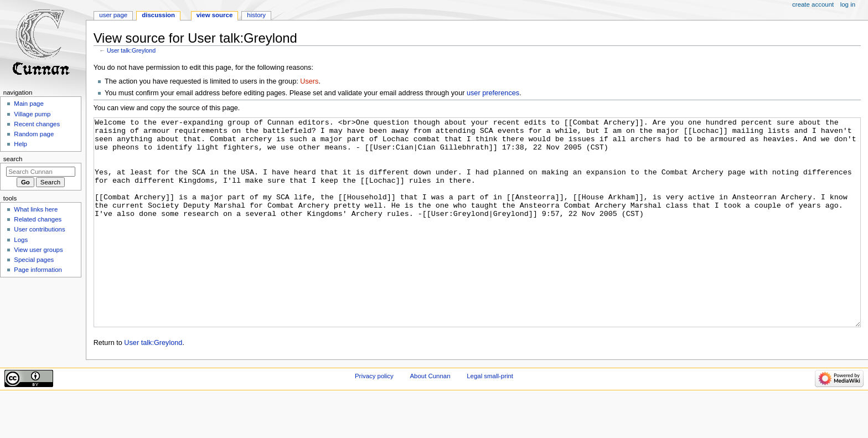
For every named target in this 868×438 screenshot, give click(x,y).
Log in (848, 4)
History (256, 15)
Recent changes (37, 124)
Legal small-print (490, 418)
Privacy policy (374, 418)
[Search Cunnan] (41, 172)
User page (113, 15)
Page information (38, 270)
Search (13, 159)
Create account (813, 4)
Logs (21, 240)
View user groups (38, 250)
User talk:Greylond (131, 50)
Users (309, 81)
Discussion (158, 15)
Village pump (32, 114)
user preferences (493, 93)
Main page (29, 104)
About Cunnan (430, 418)
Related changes (38, 219)
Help (20, 144)
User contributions (39, 229)
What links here (36, 209)
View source (215, 15)
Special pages (34, 260)
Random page (34, 134)
